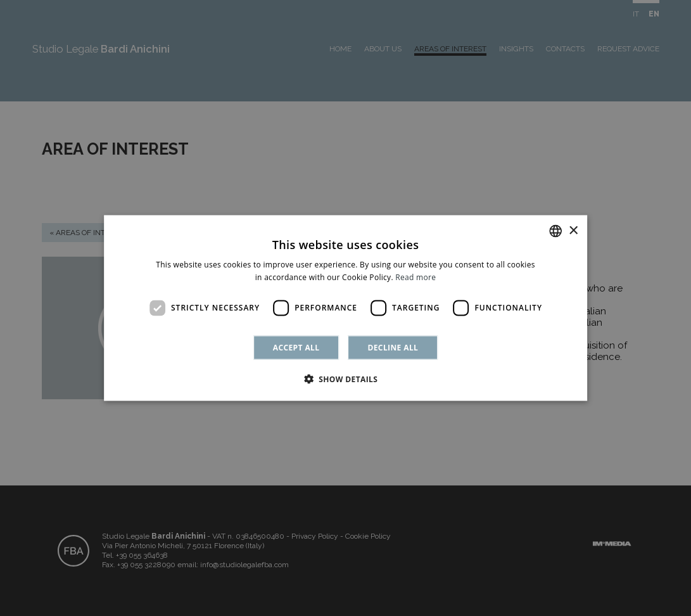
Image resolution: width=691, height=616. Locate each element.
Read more (415, 277)
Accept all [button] (296, 347)
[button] (346, 378)
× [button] (573, 230)
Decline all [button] (393, 347)
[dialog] (345, 308)
